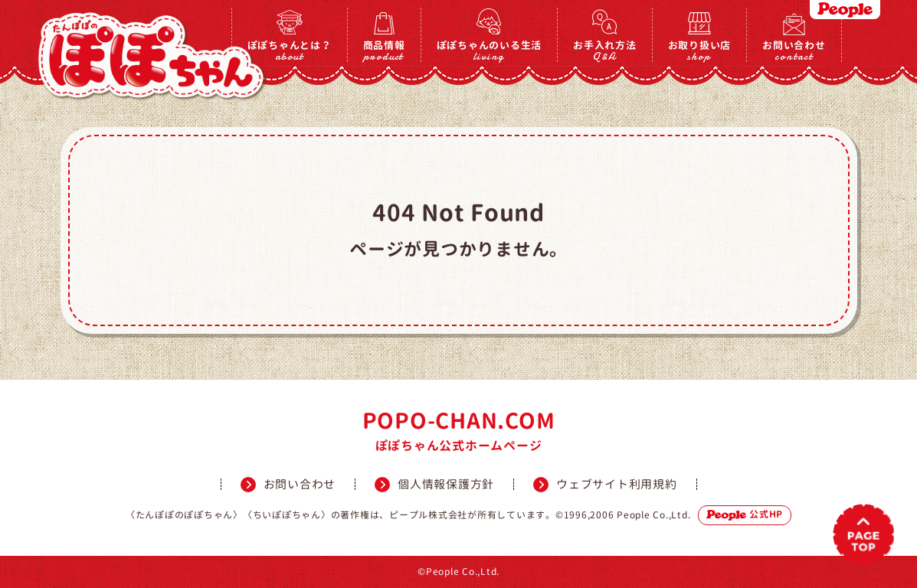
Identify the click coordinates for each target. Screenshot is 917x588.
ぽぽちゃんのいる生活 (490, 50)
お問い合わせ (794, 50)
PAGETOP (864, 535)
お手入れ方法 (605, 50)
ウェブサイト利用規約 (617, 484)
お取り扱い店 (700, 50)
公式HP (745, 514)
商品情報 (384, 50)
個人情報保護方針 (446, 484)
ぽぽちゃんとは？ (290, 50)
